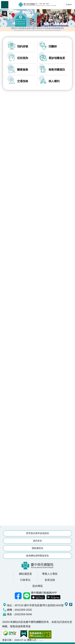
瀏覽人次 (32, 640)
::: (1, 10)
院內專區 (38, 586)
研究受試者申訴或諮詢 (37, 533)
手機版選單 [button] (5, 5)
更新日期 (7, 640)
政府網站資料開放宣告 (37, 556)
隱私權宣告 (38, 548)
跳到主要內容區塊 (2, 2)
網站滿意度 (25, 574)
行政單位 (25, 580)
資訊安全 (37, 541)
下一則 (71, 24)
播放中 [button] (5, 14)
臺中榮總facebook (18, 596)
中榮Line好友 (27, 596)
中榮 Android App (53, 597)
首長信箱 (50, 580)
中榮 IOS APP (38, 597)
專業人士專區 (50, 574)
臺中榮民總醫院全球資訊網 (37, 5)
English (69, 4)
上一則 (4, 24)
